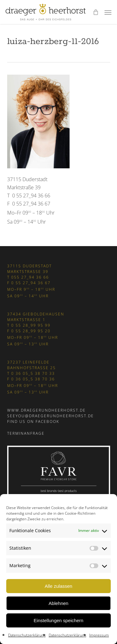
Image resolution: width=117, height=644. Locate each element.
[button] (108, 12)
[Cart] (95, 12)
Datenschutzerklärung (27, 635)
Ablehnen (58, 603)
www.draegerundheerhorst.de (46, 410)
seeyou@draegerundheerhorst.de (51, 416)
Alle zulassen (58, 586)
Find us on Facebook (33, 421)
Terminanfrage (26, 433)
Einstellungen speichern (58, 620)
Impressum (99, 635)
